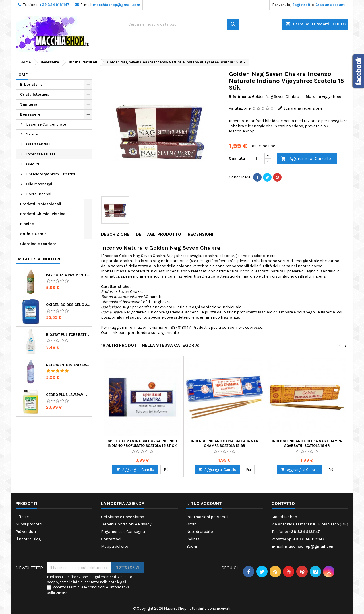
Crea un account (330, 5)
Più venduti (26, 532)
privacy (62, 592)
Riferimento (240, 97)
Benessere (30, 114)
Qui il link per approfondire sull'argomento (140, 333)
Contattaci (111, 539)
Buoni (192, 546)
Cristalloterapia (35, 94)
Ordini (192, 524)
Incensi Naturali (41, 154)
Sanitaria (29, 104)
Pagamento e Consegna (123, 532)
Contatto (283, 503)
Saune (32, 134)
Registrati (301, 5)
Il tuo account (204, 503)
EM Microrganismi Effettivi (50, 174)
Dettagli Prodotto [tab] (159, 234)
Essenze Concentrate (46, 124)
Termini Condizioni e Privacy (126, 524)
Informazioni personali (207, 517)
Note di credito (200, 532)
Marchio (313, 97)
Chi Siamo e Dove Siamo (123, 517)
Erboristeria (31, 84)
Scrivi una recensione (303, 108)
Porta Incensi (39, 194)
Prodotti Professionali (41, 204)
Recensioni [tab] (200, 234)
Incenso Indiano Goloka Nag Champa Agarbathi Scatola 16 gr (307, 443)
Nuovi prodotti (29, 524)
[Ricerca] (182, 24)
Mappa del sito (115, 546)
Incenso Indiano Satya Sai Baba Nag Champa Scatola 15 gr (225, 443)
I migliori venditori (38, 259)
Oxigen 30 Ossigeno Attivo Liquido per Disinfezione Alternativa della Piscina (68, 305)
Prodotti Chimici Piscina (43, 214)
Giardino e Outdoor (38, 244)
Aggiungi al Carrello (306, 159)
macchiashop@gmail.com (117, 5)
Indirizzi (193, 539)
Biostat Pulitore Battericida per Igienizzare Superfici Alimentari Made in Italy (68, 335)
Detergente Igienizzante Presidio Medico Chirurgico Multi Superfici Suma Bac (68, 365)
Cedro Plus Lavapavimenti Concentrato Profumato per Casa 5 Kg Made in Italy (68, 395)
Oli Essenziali (38, 144)
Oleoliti (33, 164)
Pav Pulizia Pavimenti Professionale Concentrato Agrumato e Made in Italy (68, 275)
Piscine (27, 224)
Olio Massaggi (39, 184)
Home (22, 75)
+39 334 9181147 (54, 5)
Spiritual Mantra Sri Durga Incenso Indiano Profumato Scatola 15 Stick (142, 443)
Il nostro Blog (28, 539)
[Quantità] (256, 159)
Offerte (22, 517)
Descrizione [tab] (115, 234)
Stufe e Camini (34, 234)
